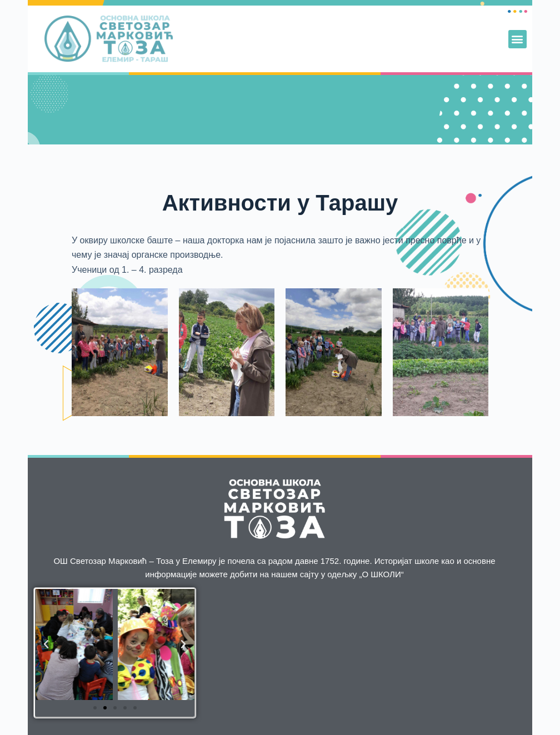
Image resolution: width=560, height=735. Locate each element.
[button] (517, 39)
